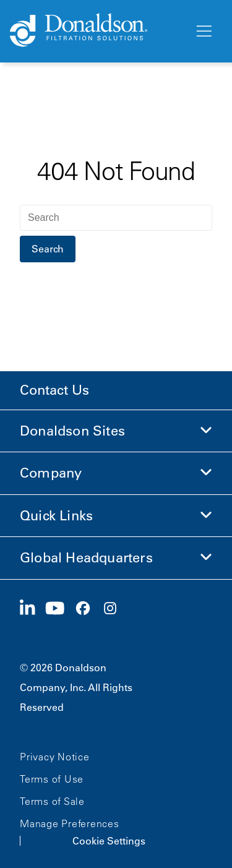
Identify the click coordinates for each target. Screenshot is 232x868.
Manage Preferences (70, 823)
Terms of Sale (52, 801)
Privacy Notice (55, 757)
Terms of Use (52, 779)
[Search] (116, 218)
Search (48, 249)
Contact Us (54, 390)
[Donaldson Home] (97, 31)
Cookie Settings (109, 841)
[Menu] (203, 32)
